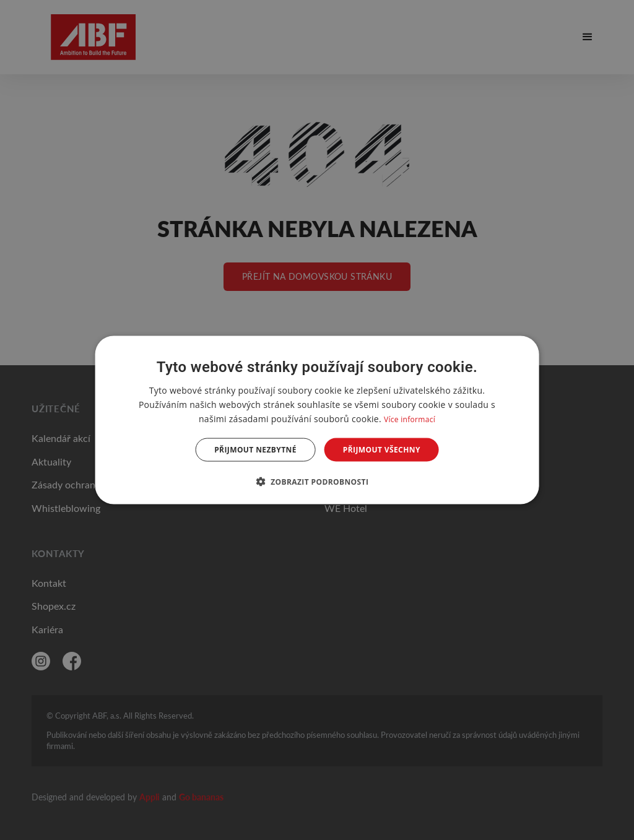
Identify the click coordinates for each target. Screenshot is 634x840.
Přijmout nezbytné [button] (255, 450)
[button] (317, 482)
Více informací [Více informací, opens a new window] (410, 419)
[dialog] (317, 420)
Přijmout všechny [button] (382, 450)
